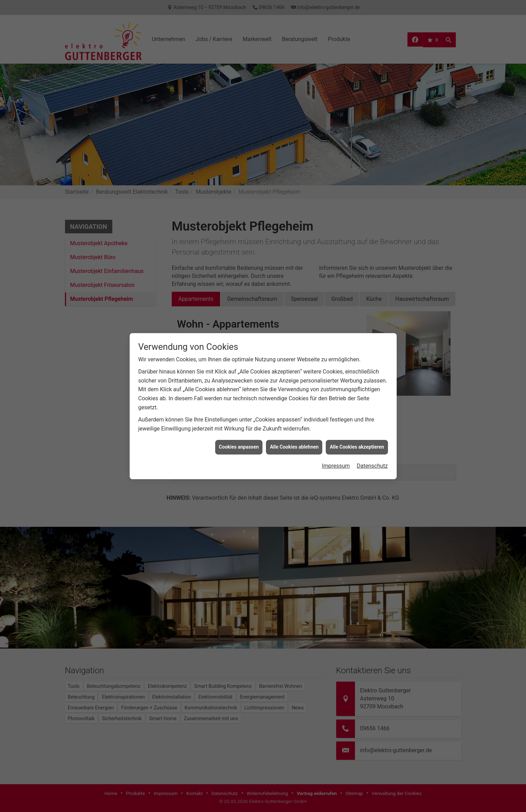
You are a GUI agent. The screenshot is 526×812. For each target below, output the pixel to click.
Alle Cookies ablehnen (294, 436)
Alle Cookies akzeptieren (357, 436)
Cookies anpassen (239, 436)
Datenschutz (372, 455)
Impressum (336, 455)
